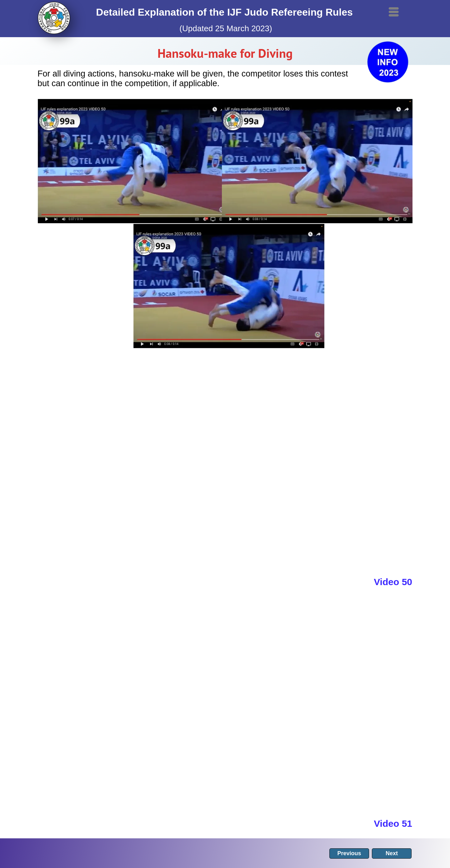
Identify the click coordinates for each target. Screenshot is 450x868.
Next (392, 853)
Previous (349, 853)
